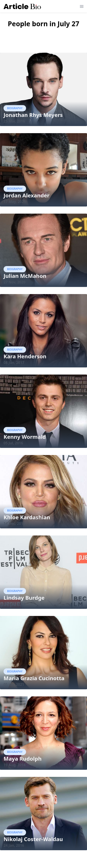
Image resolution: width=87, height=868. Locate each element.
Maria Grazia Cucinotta (34, 678)
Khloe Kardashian (27, 517)
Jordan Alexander (26, 195)
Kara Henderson (25, 356)
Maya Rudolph (23, 759)
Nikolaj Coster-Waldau (33, 839)
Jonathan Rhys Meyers (33, 115)
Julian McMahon (25, 276)
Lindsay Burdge (24, 598)
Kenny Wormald (25, 437)
